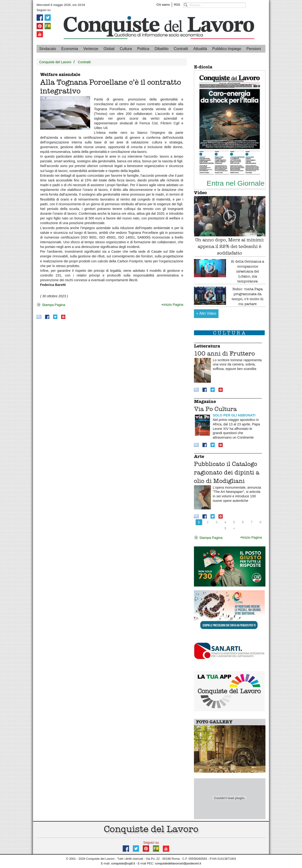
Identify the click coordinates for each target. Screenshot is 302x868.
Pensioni (254, 49)
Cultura (126, 49)
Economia (70, 49)
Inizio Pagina (172, 305)
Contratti (181, 49)
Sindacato (48, 49)
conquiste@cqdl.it (123, 863)
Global (109, 49)
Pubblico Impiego (227, 49)
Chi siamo (163, 5)
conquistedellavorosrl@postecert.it (178, 863)
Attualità (200, 49)
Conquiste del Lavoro (55, 62)
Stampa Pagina (51, 305)
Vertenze (91, 49)
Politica (143, 49)
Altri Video (206, 313)
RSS (177, 5)
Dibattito (161, 49)
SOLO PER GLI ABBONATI (234, 415)
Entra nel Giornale (236, 183)
